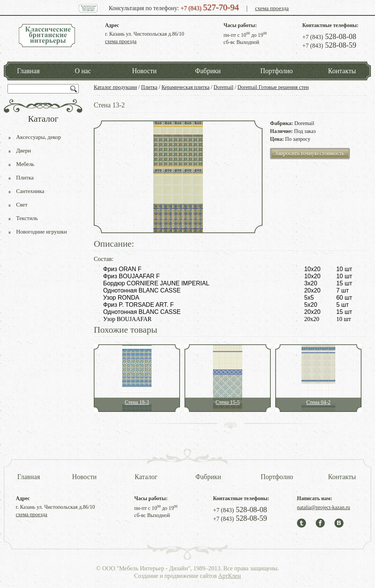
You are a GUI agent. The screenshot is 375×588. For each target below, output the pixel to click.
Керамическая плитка (186, 87)
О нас (83, 71)
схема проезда (272, 8)
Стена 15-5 (228, 402)
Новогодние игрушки (42, 232)
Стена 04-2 (318, 402)
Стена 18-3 (137, 402)
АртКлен (230, 576)
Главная (28, 71)
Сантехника (30, 191)
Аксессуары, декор (39, 137)
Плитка (149, 87)
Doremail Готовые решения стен (273, 87)
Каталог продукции (115, 87)
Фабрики (208, 71)
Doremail (224, 87)
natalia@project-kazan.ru (324, 507)
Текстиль (27, 218)
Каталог (146, 477)
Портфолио (277, 71)
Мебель (25, 164)
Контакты (342, 71)
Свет (22, 205)
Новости (144, 71)
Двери (23, 151)
